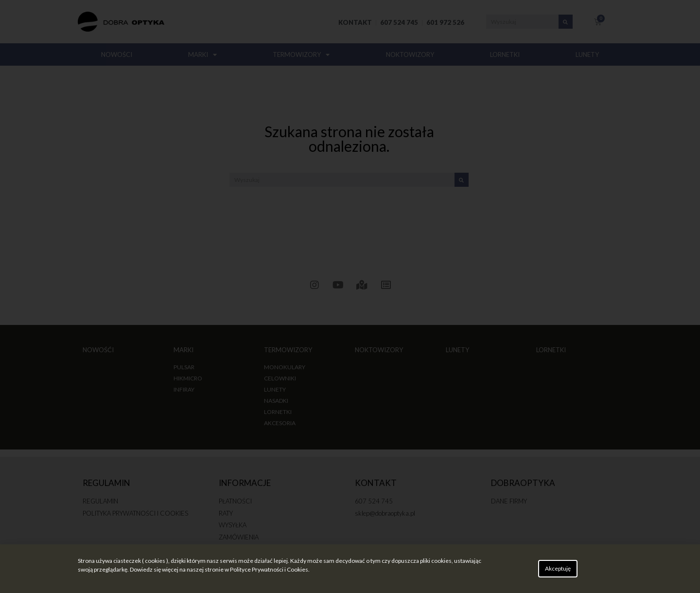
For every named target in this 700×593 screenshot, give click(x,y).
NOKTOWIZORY (410, 54)
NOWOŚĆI (98, 350)
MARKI (202, 55)
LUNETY (587, 54)
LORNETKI (505, 54)
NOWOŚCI (117, 54)
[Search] (566, 22)
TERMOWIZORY (301, 55)
